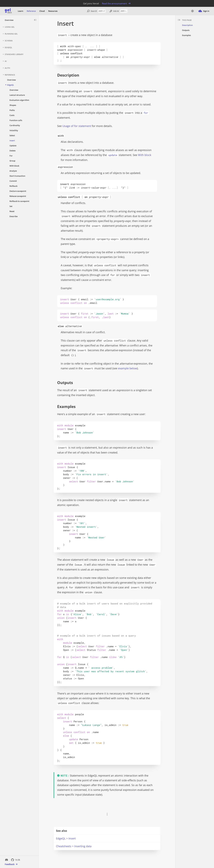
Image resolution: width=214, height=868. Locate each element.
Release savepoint (18, 196)
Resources (53, 11)
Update (13, 146)
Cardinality (15, 125)
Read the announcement (116, 3)
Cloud (42, 11)
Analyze (13, 171)
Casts (12, 115)
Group (12, 161)
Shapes (13, 105)
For (11, 156)
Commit (13, 181)
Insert (12, 141)
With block (14, 166)
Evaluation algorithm (19, 100)
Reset (12, 211)
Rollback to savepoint (19, 201)
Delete (12, 151)
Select (12, 135)
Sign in (204, 11)
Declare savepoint (18, 191)
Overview (9, 20)
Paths (12, 110)
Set (11, 206)
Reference (31, 11)
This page (187, 20)
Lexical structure (17, 95)
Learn (20, 11)
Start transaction (17, 176)
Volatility (14, 130)
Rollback (13, 186)
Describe (14, 216)
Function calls (16, 120)
